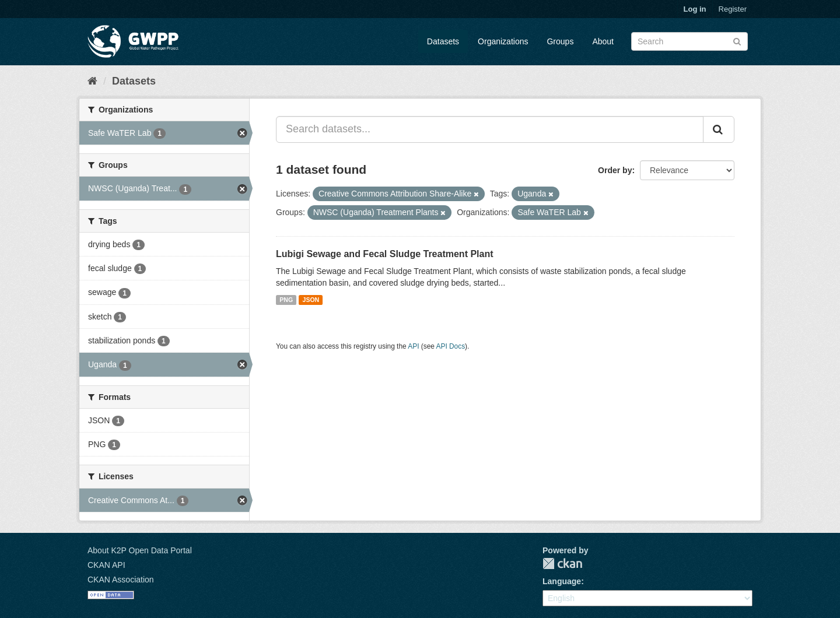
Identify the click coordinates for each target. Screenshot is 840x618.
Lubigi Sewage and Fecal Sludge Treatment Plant (385, 254)
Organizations (503, 41)
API (413, 346)
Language (562, 581)
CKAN (562, 563)
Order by (615, 170)
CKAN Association (121, 580)
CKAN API (106, 565)
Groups (560, 41)
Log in (695, 9)
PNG (286, 300)
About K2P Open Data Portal (140, 550)
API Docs (451, 346)
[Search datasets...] (490, 129)
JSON (311, 300)
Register (733, 9)
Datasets (443, 41)
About (603, 41)
